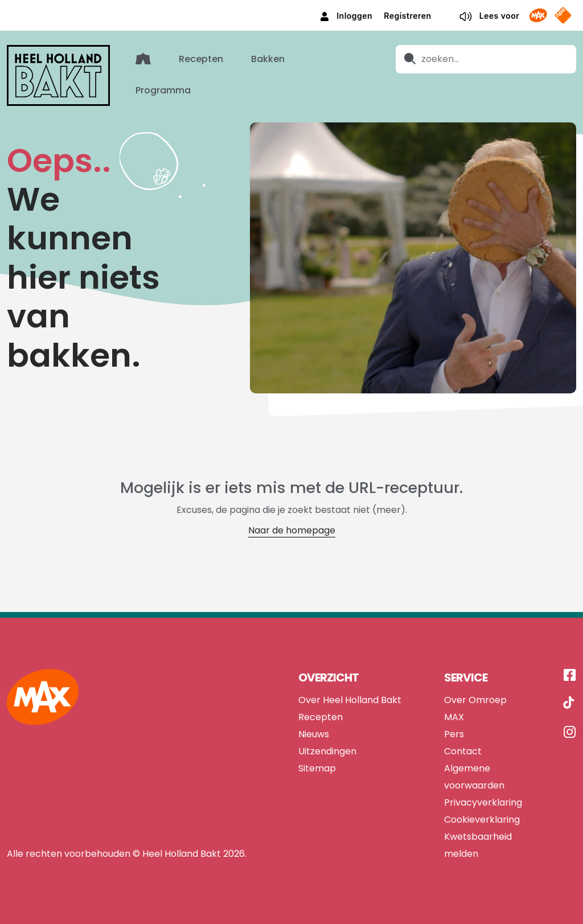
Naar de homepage (292, 529)
